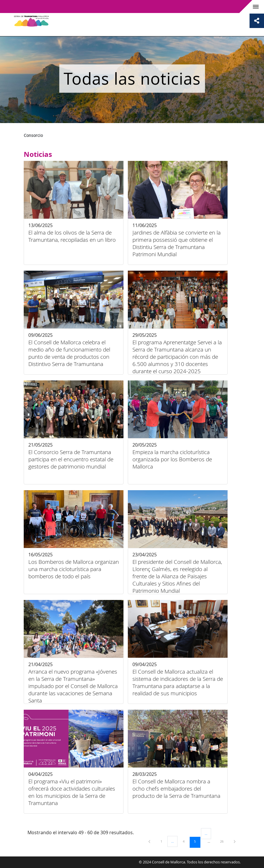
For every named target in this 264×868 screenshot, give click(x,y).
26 (224, 841)
